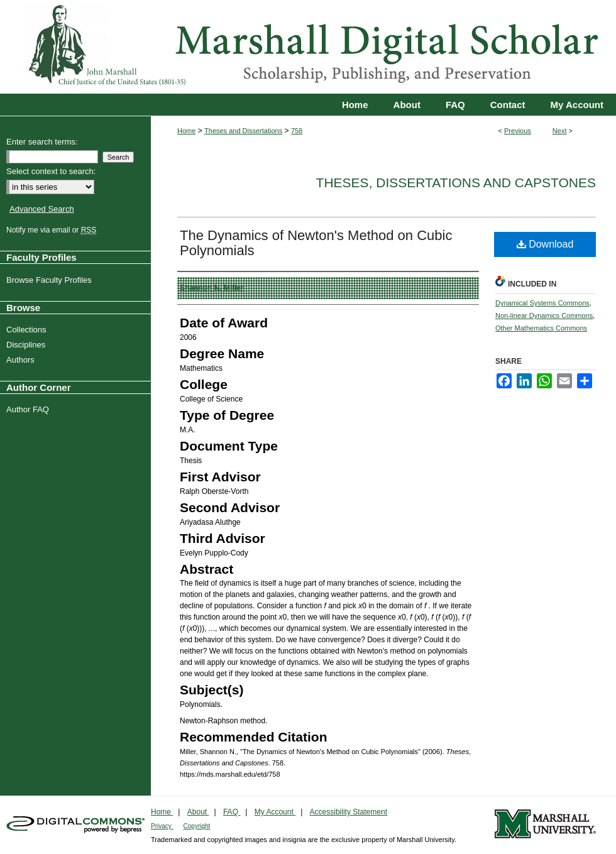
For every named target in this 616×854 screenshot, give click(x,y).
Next (560, 131)
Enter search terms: (42, 142)
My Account (275, 812)
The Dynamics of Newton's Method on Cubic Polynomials (316, 243)
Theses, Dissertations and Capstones (456, 183)
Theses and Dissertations (243, 131)
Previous (518, 131)
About (198, 812)
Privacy (162, 826)
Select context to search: (51, 171)
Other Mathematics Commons (541, 328)
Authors (22, 360)
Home (186, 131)
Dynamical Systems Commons (542, 303)
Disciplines (27, 345)
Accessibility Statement (349, 812)
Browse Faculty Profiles (51, 280)
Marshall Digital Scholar (308, 47)
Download (545, 244)
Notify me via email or (53, 230)
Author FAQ (29, 409)
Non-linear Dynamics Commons (544, 315)
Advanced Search (42, 209)
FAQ (232, 812)
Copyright (197, 826)
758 (297, 131)
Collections (28, 330)
